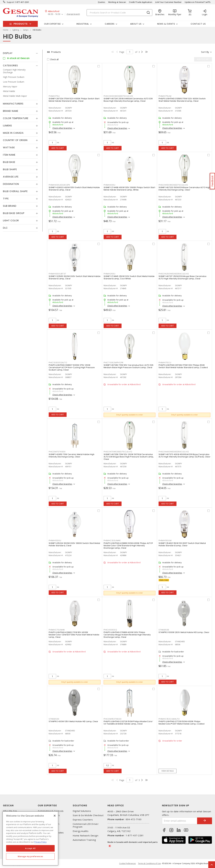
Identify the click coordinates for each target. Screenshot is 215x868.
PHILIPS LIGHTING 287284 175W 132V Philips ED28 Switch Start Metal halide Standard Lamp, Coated (183, 366)
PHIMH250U (110, 274)
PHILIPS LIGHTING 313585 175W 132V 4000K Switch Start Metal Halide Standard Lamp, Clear (182, 100)
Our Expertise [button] (52, 24)
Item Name (9, 155)
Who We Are (10, 811)
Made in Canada (13, 133)
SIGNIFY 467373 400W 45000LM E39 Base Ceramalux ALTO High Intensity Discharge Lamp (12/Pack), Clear (184, 456)
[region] (30, 838)
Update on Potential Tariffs (198, 2)
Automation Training (84, 840)
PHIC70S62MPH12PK (114, 363)
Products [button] (21, 24)
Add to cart (58, 148)
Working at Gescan (117, 2)
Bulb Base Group (14, 213)
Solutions (80, 805)
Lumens (7, 126)
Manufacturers (13, 104)
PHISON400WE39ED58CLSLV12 (174, 452)
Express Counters (83, 820)
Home (6, 30)
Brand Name (11, 111)
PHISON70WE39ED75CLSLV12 (118, 452)
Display (8, 53)
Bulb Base (9, 162)
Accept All (30, 848)
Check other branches (62, 128)
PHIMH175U (54, 96)
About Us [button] (136, 24)
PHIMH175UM (165, 96)
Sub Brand (10, 206)
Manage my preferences (30, 856)
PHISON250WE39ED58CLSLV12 (174, 274)
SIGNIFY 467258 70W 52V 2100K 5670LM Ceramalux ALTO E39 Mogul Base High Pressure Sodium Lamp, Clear (129, 457)
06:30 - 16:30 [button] (54, 14)
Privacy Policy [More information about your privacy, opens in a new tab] (40, 842)
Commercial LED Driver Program (86, 825)
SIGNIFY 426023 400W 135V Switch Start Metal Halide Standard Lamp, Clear (74, 189)
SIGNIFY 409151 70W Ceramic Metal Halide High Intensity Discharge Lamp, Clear (72, 456)
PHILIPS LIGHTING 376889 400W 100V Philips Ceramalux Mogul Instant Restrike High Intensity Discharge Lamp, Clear (127, 635)
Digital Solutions (82, 811)
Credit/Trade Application (141, 2)
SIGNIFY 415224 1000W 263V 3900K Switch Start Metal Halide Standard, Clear (74, 544)
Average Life (11, 177)
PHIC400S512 (110, 630)
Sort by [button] (205, 52)
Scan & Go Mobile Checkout (88, 815)
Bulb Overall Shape (15, 191)
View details (168, 771)
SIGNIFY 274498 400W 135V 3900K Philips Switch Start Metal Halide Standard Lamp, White (129, 189)
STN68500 (54, 719)
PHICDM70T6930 (57, 452)
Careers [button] (110, 24)
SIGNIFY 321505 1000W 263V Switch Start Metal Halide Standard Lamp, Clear (75, 277)
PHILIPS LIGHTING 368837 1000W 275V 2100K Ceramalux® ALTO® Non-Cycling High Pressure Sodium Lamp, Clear (72, 367)
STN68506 (164, 630)
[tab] (20, 53)
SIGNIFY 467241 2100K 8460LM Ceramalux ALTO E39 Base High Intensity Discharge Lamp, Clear (128, 100)
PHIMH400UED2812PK (59, 185)
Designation (11, 184)
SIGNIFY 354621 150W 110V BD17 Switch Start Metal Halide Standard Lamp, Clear (182, 544)
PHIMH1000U (55, 540)
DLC (5, 228)
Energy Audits (81, 831)
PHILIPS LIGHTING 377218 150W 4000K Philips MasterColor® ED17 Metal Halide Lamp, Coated (181, 723)
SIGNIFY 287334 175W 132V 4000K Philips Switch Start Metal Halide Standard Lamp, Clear (74, 100)
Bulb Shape (10, 169)
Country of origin (15, 140)
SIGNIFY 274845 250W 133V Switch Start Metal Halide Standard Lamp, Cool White (129, 277)
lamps (26, 30)
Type (6, 199)
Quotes (102, 2)
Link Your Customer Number (168, 2)
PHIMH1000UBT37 (57, 274)
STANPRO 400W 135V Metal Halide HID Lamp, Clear (73, 721)
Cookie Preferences (127, 864)
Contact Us (198, 24)
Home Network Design (86, 836)
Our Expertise (47, 805)
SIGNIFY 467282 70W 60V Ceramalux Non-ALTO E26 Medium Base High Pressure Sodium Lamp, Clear (128, 366)
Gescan (8, 805)
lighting (16, 30)
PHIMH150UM (165, 540)
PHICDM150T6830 (113, 719)
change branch (73, 14)
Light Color (11, 221)
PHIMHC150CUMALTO (169, 719)
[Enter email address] (180, 821)
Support (11, 2)
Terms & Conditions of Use (149, 863)
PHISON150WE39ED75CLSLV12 (173, 185)
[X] (55, 816)
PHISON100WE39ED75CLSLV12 (118, 96)
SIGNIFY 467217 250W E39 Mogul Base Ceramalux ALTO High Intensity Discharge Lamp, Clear (182, 277)
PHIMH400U (110, 185)
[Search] (119, 13)
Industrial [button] (83, 24)
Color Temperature (16, 118)
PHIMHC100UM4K (112, 540)
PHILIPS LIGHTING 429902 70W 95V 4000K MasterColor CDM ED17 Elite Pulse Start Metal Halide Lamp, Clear (74, 635)
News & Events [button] (166, 24)
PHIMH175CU (165, 363)
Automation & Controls (51, 811)
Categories (10, 66)
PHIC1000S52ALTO (58, 363)
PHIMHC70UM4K (57, 630)
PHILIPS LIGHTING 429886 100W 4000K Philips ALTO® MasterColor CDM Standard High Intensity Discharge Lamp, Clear (128, 546)
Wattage (9, 147)
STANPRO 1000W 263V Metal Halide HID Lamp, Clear (184, 632)
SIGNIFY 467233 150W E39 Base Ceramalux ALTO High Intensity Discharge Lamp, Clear (184, 189)
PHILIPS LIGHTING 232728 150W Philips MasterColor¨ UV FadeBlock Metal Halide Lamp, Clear (128, 723)
